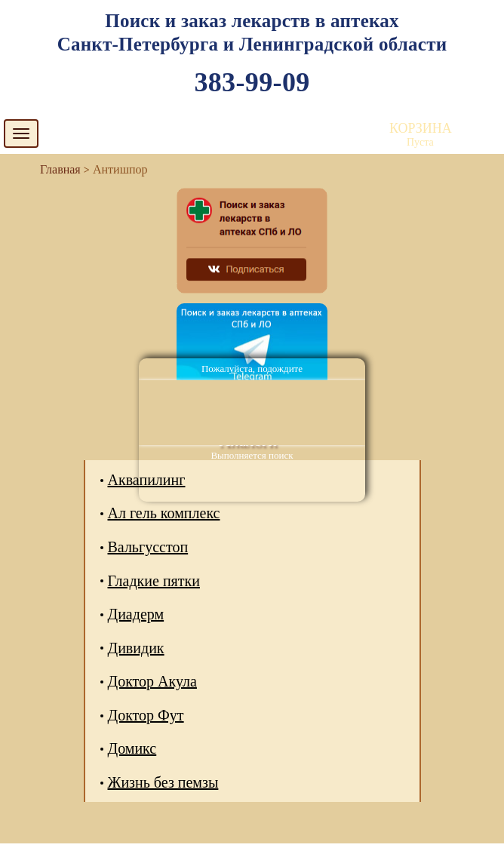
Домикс (132, 748)
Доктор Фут (146, 715)
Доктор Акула (152, 681)
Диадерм (136, 614)
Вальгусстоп (148, 547)
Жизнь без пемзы (163, 782)
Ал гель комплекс (164, 513)
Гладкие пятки (154, 581)
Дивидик (136, 648)
